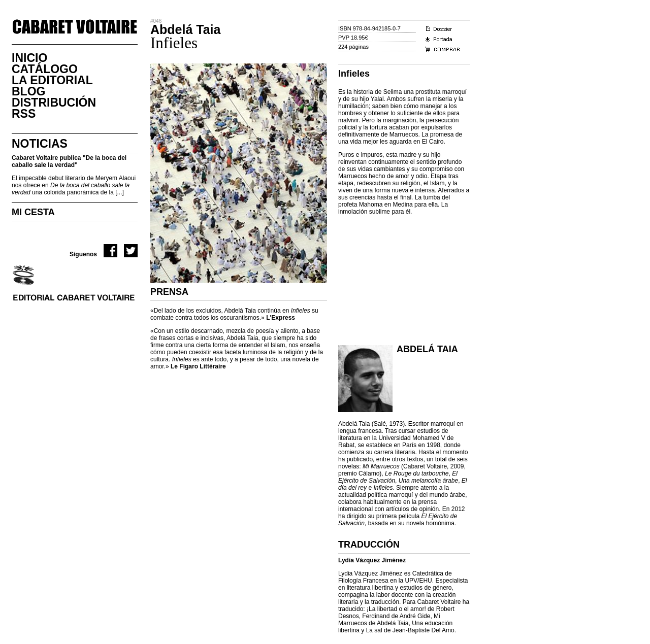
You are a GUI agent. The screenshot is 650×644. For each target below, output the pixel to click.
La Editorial (52, 80)
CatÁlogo (45, 69)
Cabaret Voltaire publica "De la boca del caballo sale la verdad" (69, 161)
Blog (28, 91)
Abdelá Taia (427, 349)
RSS (24, 114)
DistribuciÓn (54, 103)
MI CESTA (33, 212)
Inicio (29, 58)
